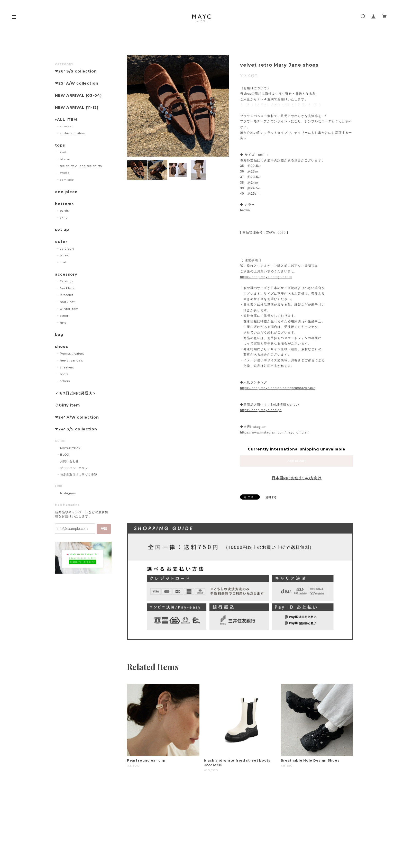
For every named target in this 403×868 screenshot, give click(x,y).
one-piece (66, 192)
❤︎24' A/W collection (77, 417)
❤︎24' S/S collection (76, 429)
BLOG (65, 455)
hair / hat (67, 302)
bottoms (64, 204)
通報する (271, 497)
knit (63, 152)
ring (63, 323)
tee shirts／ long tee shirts (81, 166)
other (64, 316)
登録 (104, 529)
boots (64, 374)
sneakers (67, 367)
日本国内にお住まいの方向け (297, 478)
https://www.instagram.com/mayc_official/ (274, 432)
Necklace (67, 288)
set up (62, 230)
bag (59, 335)
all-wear (66, 126)
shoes (62, 347)
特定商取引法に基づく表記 (79, 475)
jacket (65, 255)
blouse (65, 159)
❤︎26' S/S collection (76, 71)
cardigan (67, 249)
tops (60, 145)
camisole (67, 180)
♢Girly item (67, 405)
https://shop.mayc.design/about (266, 277)
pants (64, 211)
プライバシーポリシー (76, 468)
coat (63, 262)
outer (61, 242)
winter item (69, 309)
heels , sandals (71, 360)
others (65, 381)
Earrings (67, 281)
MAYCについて (71, 448)
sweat (65, 173)
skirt (63, 218)
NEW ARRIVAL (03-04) (78, 96)
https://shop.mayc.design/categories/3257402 (278, 388)
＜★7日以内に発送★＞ (76, 393)
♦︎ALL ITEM (66, 120)
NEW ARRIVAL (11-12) (77, 108)
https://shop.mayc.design (261, 410)
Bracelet (67, 295)
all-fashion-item (73, 133)
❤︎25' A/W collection (77, 83)
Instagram (68, 493)
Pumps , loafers (72, 354)
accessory (66, 274)
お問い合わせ (69, 461)
